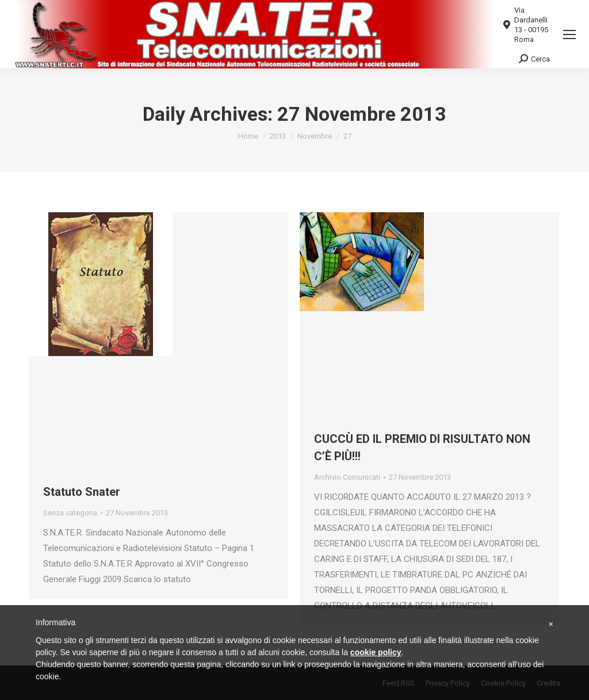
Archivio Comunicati (347, 477)
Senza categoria (70, 513)
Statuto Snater (82, 492)
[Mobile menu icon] (569, 35)
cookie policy (376, 652)
